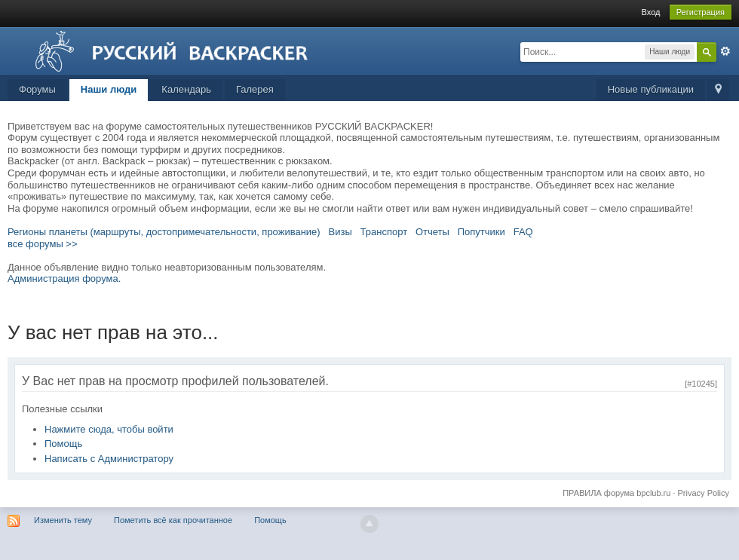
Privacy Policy (704, 493)
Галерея (255, 89)
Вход (651, 12)
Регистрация (701, 12)
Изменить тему (63, 520)
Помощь (63, 444)
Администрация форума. (64, 278)
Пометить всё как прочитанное (173, 520)
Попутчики (481, 232)
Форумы (37, 89)
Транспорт (384, 232)
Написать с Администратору (109, 459)
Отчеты (432, 232)
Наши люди (109, 89)
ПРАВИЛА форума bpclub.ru (616, 493)
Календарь (186, 89)
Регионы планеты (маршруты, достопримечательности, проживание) (164, 232)
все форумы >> (43, 244)
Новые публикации (651, 89)
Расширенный (725, 51)
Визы (340, 232)
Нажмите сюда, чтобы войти (109, 429)
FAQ (523, 232)
